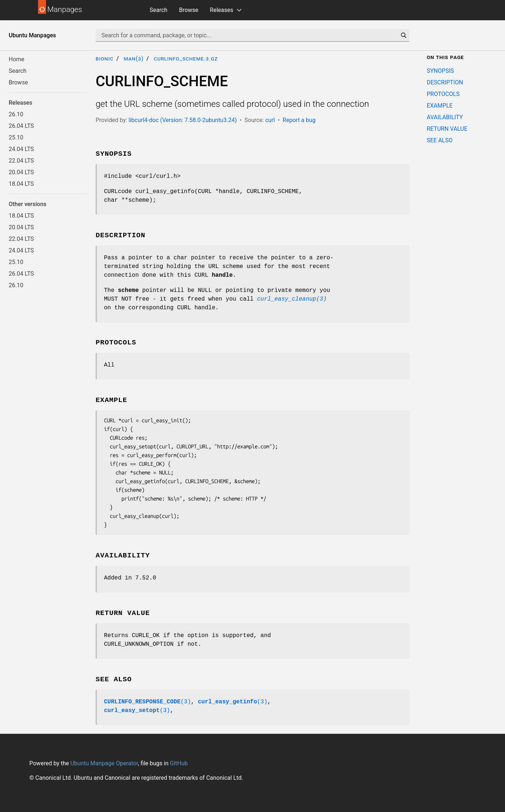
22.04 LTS (21, 161)
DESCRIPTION (445, 82)
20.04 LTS (21, 172)
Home (16, 59)
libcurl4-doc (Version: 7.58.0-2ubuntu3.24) (183, 120)
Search (158, 10)
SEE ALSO (440, 140)
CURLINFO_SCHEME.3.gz (186, 58)
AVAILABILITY (445, 117)
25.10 (16, 137)
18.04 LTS (21, 184)
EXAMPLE (440, 106)
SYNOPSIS (440, 71)
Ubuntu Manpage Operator (104, 763)
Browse (189, 10)
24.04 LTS (21, 149)
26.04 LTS (21, 126)
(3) (147, 702)
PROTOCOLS (443, 94)
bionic (105, 58)
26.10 (16, 114)
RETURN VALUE (447, 129)
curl (270, 120)
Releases (221, 10)
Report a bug (299, 120)
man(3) (133, 58)
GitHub (179, 763)
